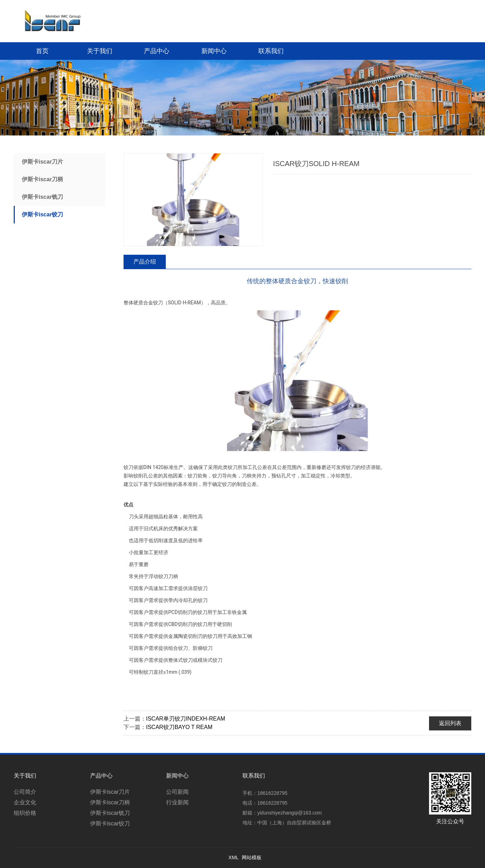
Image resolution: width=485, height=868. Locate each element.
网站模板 (252, 857)
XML (234, 857)
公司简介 (25, 792)
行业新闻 (177, 802)
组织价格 (25, 813)
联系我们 (271, 51)
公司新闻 (177, 792)
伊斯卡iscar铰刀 (42, 214)
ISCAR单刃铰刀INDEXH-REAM (186, 719)
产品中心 (157, 51)
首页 (42, 51)
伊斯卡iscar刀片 (42, 162)
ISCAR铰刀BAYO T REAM (179, 727)
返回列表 (450, 723)
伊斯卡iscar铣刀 (42, 197)
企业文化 (25, 802)
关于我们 (100, 51)
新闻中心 (214, 51)
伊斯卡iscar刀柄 (42, 179)
